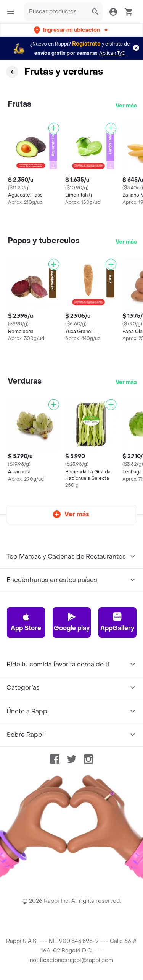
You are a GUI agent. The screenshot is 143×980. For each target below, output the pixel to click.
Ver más (126, 106)
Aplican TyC (112, 53)
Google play (72, 622)
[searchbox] (56, 12)
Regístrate (86, 44)
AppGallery (117, 622)
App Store (26, 622)
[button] (71, 30)
